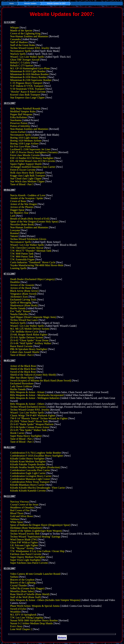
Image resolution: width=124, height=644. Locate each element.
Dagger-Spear (17, 210)
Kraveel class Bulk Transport (25, 95)
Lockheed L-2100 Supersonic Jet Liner (30, 149)
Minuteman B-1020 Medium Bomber (30, 74)
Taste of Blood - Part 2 (22, 439)
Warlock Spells (18, 54)
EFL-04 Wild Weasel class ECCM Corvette (33, 161)
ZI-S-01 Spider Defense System (27, 337)
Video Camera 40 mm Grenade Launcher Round (35, 574)
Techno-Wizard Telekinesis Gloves (28, 239)
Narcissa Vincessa (20, 502)
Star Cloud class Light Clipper (26, 178)
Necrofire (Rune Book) (22, 224)
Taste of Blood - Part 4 (22, 355)
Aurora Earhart (18, 132)
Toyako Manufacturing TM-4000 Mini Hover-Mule (37, 265)
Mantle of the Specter (21, 31)
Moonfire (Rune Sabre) (22, 591)
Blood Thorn (17, 513)
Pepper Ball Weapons (21, 114)
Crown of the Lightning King (25, 33)
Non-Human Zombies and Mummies (29, 36)
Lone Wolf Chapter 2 (21, 629)
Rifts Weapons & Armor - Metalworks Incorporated (37, 395)
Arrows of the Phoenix (22, 207)
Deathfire (15, 282)
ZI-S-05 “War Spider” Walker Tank (28, 430)
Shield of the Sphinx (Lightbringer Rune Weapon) (36, 531)
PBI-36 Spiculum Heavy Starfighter (29, 349)
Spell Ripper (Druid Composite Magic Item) (33, 317)
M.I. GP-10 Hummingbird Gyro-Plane (30, 68)
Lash (13, 216)
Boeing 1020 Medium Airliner (26, 141)
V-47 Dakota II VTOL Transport (27, 86)
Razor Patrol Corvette (21, 346)
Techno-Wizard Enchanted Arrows (28, 407)
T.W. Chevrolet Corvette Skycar (27, 248)
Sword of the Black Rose (23, 372)
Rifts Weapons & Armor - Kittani (27, 392)
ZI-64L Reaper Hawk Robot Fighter (29, 335)
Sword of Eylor (18, 609)
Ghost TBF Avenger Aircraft (25, 60)
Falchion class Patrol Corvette (26, 554)
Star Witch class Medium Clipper (27, 181)
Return (62, 637)
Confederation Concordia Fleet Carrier (30, 470)
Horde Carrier (17, 433)
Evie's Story (16, 626)
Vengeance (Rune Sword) (23, 294)
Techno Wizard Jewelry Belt (25, 534)
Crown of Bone (18, 201)
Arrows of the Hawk (21, 288)
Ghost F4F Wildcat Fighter (24, 542)
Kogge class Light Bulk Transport (28, 176)
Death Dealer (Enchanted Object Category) (32, 279)
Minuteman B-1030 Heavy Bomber (28, 77)
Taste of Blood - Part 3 (22, 442)
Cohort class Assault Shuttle (25, 352)
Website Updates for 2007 (56, 3)
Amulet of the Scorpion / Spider (27, 198)
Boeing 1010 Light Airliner (24, 138)
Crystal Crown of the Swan (24, 505)
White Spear (17, 522)
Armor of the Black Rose (23, 366)
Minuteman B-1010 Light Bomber (28, 71)
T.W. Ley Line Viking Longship (27, 618)
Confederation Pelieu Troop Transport (30, 482)
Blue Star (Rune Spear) (22, 378)
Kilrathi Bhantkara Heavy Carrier (28, 485)
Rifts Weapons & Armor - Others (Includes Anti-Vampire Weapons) (45, 600)
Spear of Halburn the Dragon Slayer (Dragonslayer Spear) (40, 525)
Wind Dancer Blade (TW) (24, 539)
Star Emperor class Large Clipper (27, 98)
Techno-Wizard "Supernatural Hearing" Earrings (35, 537)
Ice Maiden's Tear (19, 213)
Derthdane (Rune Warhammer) (26, 528)
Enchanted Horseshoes (22, 383)
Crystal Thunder (19, 585)
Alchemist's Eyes (19, 297)
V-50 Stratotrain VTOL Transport (27, 89)
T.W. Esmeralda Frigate (22, 259)
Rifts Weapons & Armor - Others (27, 404)
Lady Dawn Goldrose (21, 386)
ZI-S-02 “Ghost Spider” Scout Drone (29, 340)
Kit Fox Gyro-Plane (20, 146)
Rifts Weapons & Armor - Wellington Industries (35, 398)
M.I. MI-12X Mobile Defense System (30, 329)
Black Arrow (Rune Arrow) (24, 291)
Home (12, 3)
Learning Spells (18, 268)
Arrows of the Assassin (22, 285)
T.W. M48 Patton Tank (22, 254)
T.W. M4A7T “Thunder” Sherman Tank (31, 251)
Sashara (14, 577)
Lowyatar (15, 230)
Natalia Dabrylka (19, 314)
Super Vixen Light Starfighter (26, 560)
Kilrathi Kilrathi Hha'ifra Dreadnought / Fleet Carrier (38, 488)
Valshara (15, 519)
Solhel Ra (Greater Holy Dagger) (27, 588)
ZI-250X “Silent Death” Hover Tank (29, 421)
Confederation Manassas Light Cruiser (30, 479)
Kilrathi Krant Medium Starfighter (28, 461)
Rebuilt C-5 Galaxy (20, 63)
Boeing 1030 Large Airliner (24, 144)
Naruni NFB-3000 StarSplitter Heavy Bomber (34, 620)
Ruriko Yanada (18, 308)
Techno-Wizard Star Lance (24, 320)
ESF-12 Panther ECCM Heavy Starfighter (32, 158)
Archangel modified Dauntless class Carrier (33, 167)
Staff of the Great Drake (23, 45)
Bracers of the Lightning (23, 583)
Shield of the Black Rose (23, 369)
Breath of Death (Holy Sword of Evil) (30, 219)
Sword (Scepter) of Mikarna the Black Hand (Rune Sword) (41, 381)
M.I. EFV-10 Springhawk (23, 615)
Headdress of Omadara (22, 507)
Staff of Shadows (19, 42)
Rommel (15, 233)
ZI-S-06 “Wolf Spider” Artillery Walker (31, 343)
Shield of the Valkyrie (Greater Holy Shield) (33, 375)
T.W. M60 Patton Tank (22, 257)
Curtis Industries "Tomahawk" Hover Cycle (33, 262)
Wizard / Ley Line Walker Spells (27, 57)
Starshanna (16, 120)
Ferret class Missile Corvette (25, 155)
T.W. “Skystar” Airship (22, 548)
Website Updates (30, 3)
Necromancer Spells (21, 51)
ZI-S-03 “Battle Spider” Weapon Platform (32, 424)
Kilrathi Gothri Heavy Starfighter (27, 459)
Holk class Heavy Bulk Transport (27, 173)
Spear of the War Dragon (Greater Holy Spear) (34, 222)
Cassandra (15, 39)
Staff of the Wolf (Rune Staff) (26, 597)
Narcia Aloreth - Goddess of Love (28, 195)
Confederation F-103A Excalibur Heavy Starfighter (37, 456)
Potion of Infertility (20, 126)
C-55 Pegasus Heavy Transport (26, 83)
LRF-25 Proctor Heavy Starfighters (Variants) (34, 152)
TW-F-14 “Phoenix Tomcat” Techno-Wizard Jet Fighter (39, 418)
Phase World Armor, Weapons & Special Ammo (35, 606)
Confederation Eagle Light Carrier (28, 473)
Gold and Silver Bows (22, 516)
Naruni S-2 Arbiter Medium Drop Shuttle (31, 623)
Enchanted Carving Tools (23, 300)
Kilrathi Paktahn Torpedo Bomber (28, 464)
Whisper (15, 28)
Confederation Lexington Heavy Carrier (31, 476)
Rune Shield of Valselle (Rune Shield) (30, 594)
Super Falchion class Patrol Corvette (29, 563)
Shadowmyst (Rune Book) (24, 305)
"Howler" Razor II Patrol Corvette (28, 92)
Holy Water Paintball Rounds (25, 109)
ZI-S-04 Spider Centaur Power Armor (30, 427)
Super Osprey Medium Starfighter (28, 557)
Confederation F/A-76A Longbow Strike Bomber (36, 453)
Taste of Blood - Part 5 (22, 184)
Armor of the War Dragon (23, 204)
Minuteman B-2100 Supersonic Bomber (31, 80)
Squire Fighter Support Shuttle (26, 164)
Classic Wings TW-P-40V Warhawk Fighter (33, 415)
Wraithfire (15, 612)
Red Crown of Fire (20, 510)
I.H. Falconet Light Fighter (24, 545)
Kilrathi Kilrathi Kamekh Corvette (28, 491)
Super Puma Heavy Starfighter (26, 436)
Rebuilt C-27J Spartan (22, 65)
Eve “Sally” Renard (20, 311)
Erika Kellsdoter (19, 117)
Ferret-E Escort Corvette (23, 170)
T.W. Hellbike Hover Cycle (24, 332)
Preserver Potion (19, 123)
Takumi (14, 236)
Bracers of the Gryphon (22, 580)
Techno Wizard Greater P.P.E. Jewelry (30, 48)
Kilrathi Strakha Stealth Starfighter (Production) (35, 467)
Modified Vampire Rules (23, 111)
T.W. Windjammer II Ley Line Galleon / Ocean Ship (37, 551)
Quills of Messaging (21, 302)
